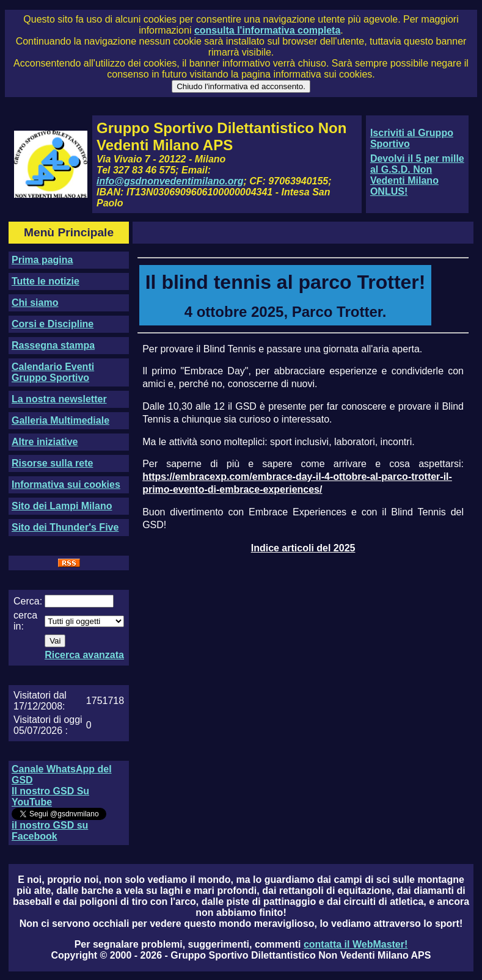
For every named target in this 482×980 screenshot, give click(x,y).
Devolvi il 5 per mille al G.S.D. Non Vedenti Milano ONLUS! (417, 175)
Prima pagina (42, 260)
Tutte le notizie (46, 281)
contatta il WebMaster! (356, 944)
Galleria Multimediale (60, 420)
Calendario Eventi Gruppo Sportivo (53, 372)
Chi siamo (35, 303)
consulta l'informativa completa (267, 30)
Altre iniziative (45, 442)
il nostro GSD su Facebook (50, 831)
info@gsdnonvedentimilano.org (170, 181)
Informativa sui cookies (66, 485)
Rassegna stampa (53, 345)
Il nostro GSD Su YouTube (50, 797)
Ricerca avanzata (84, 655)
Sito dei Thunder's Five (65, 527)
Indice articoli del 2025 (303, 548)
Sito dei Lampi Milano (62, 506)
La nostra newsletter (59, 399)
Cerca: (28, 601)
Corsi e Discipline (53, 324)
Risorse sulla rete (52, 463)
